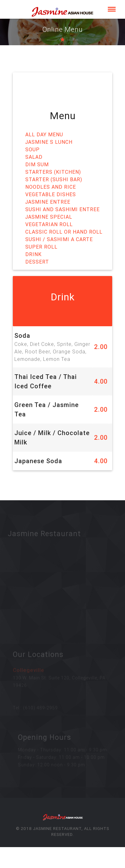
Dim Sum (37, 164)
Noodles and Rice (51, 187)
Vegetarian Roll (49, 224)
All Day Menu (44, 134)
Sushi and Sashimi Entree (62, 209)
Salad (34, 157)
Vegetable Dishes (51, 194)
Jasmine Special (49, 216)
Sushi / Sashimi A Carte (59, 239)
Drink (33, 254)
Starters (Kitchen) (53, 172)
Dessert (37, 261)
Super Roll (41, 246)
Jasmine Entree (48, 201)
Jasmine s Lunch (49, 142)
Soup (32, 149)
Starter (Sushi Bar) (54, 179)
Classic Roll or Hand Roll (64, 231)
